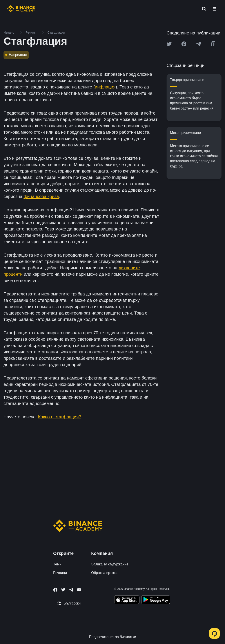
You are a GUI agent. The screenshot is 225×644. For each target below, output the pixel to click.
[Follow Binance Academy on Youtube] (79, 590)
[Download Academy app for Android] (156, 600)
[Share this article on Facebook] (184, 44)
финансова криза (41, 196)
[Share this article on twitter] (169, 44)
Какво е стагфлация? (60, 417)
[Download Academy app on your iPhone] (127, 600)
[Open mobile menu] (214, 9)
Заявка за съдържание (110, 564)
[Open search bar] (203, 9)
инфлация (105, 87)
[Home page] (21, 9)
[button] (214, 9)
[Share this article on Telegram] (198, 44)
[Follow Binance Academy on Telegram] (71, 590)
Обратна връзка (104, 573)
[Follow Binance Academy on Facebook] (55, 590)
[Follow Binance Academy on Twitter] (63, 590)
